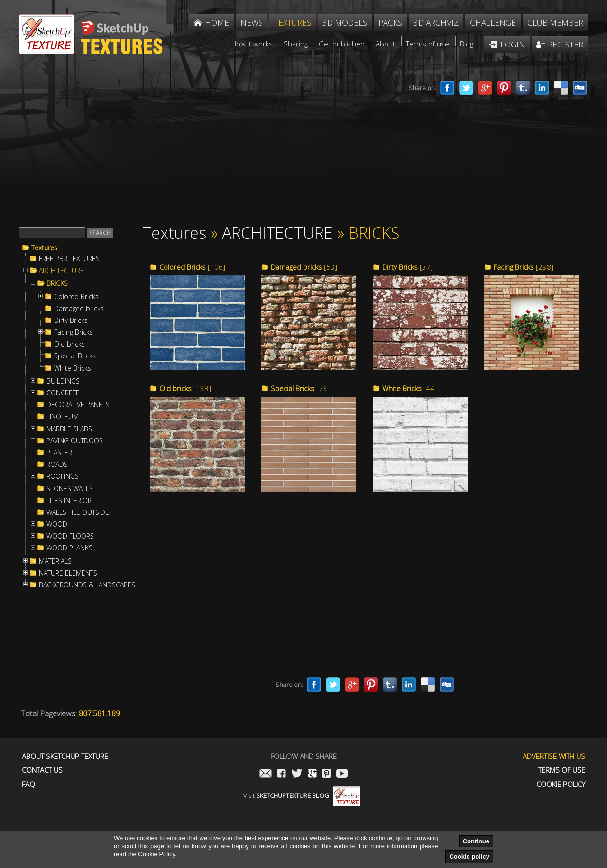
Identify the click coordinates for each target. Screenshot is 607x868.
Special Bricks (75, 356)
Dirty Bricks (71, 320)
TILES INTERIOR (69, 501)
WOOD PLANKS (69, 548)
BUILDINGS (63, 381)
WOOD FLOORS (70, 536)
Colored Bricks (76, 297)
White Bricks (73, 368)
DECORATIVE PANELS (78, 405)
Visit (302, 795)
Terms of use (562, 770)
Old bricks (69, 344)
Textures (44, 248)
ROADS (57, 465)
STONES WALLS (70, 489)
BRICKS (57, 283)
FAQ (28, 784)
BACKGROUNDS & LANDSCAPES (87, 585)
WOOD (57, 524)
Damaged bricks (79, 309)
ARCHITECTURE (61, 271)
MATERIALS (55, 561)
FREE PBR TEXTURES (69, 259)
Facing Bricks (74, 332)
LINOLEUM (63, 417)
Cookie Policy (561, 784)
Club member (555, 23)
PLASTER (59, 453)
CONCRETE (63, 393)
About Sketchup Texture (65, 756)
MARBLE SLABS (69, 429)
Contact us (42, 770)
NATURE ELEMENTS (68, 573)
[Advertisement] (194, 146)
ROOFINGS (63, 476)
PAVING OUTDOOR (75, 441)
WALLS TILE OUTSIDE (78, 512)
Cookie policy (469, 856)
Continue (476, 841)
